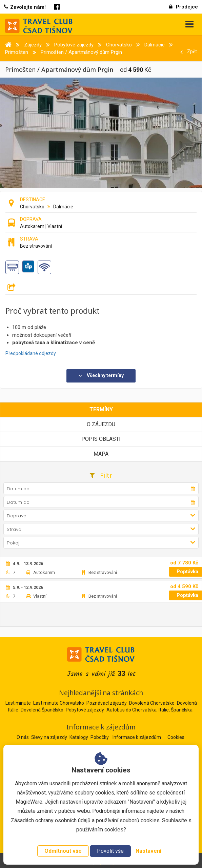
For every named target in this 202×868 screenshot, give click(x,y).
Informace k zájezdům (137, 737)
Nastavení (148, 851)
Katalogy (79, 737)
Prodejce (184, 7)
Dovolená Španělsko (42, 710)
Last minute (18, 703)
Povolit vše (110, 851)
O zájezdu (101, 424)
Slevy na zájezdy (50, 737)
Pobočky (100, 737)
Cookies (176, 737)
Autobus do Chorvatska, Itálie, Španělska (149, 710)
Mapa (101, 454)
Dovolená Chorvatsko (152, 703)
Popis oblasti (101, 439)
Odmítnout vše (63, 851)
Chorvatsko (32, 207)
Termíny (101, 409)
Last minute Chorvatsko (59, 703)
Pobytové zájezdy (85, 710)
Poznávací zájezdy (107, 703)
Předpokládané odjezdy (31, 353)
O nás (23, 737)
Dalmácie (63, 207)
